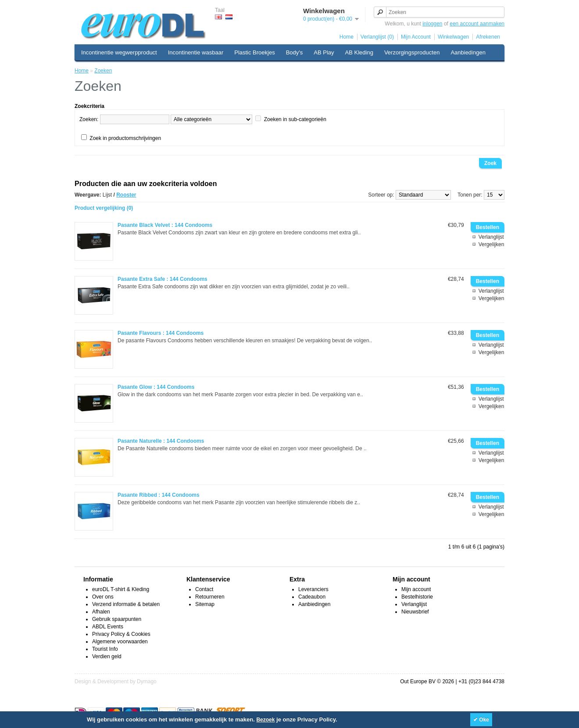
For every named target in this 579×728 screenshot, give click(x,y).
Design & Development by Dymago (116, 681)
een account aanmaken (477, 24)
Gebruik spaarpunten (117, 619)
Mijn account (416, 589)
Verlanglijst (491, 237)
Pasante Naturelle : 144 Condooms (161, 441)
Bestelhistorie (417, 597)
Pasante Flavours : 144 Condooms (161, 333)
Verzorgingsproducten (412, 52)
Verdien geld (107, 656)
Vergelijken (491, 244)
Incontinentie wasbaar (196, 52)
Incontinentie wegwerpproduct (119, 52)
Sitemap (205, 604)
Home (347, 37)
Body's (295, 52)
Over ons (103, 597)
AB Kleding (359, 52)
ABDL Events (108, 627)
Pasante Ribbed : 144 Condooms (159, 495)
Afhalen (101, 612)
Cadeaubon (312, 597)
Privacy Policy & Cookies (121, 634)
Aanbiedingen (468, 52)
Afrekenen (488, 37)
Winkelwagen (453, 37)
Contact (204, 589)
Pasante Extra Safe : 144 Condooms (163, 279)
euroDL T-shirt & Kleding (121, 589)
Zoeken (103, 71)
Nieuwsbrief (415, 612)
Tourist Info (105, 649)
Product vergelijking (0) (104, 208)
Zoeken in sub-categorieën (295, 119)
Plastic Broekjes (254, 52)
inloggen (432, 24)
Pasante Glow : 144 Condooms (156, 387)
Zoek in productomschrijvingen (125, 138)
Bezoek (265, 720)
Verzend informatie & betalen (126, 604)
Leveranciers (313, 589)
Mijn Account (416, 37)
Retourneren (210, 597)
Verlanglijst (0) (377, 37)
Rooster (126, 195)
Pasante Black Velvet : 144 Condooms (165, 225)
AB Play (324, 52)
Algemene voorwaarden (120, 642)
